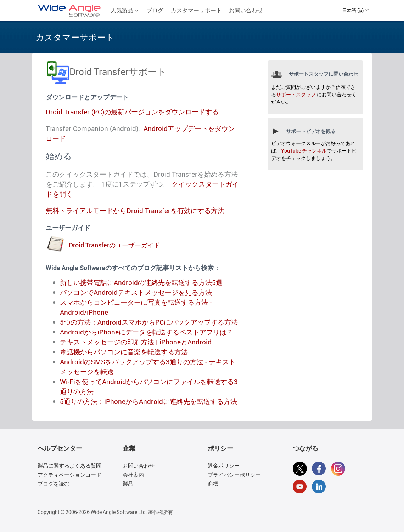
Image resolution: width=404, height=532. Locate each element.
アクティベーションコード (69, 475)
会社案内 (133, 475)
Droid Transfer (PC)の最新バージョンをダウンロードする (132, 112)
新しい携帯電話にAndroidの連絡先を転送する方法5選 (141, 282)
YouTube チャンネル (304, 151)
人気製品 (125, 10)
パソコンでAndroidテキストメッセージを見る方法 (136, 292)
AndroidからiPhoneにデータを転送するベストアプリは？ (147, 332)
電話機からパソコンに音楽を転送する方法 (124, 352)
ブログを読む (54, 484)
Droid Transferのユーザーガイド (114, 245)
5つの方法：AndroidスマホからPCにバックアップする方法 (149, 322)
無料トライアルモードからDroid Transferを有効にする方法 (135, 211)
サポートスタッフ (296, 94)
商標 (213, 484)
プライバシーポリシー (234, 475)
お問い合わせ (246, 10)
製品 (128, 484)
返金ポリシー (224, 465)
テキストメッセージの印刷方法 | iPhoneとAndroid (136, 342)
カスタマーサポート (196, 10)
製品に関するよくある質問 (69, 465)
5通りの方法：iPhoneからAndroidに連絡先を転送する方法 (148, 401)
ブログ (155, 10)
